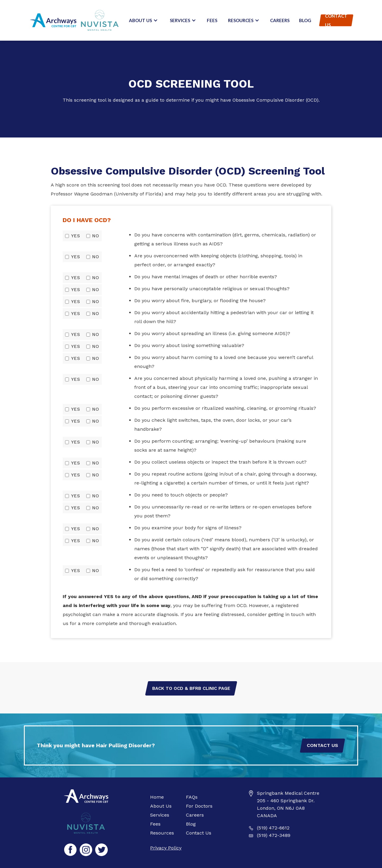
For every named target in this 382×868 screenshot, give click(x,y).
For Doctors (199, 806)
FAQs (192, 797)
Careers (280, 20)
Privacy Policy (166, 848)
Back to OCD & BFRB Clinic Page (191, 688)
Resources (162, 833)
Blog (305, 20)
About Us (161, 806)
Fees (212, 20)
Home (157, 797)
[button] (143, 20)
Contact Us (336, 20)
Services (160, 815)
